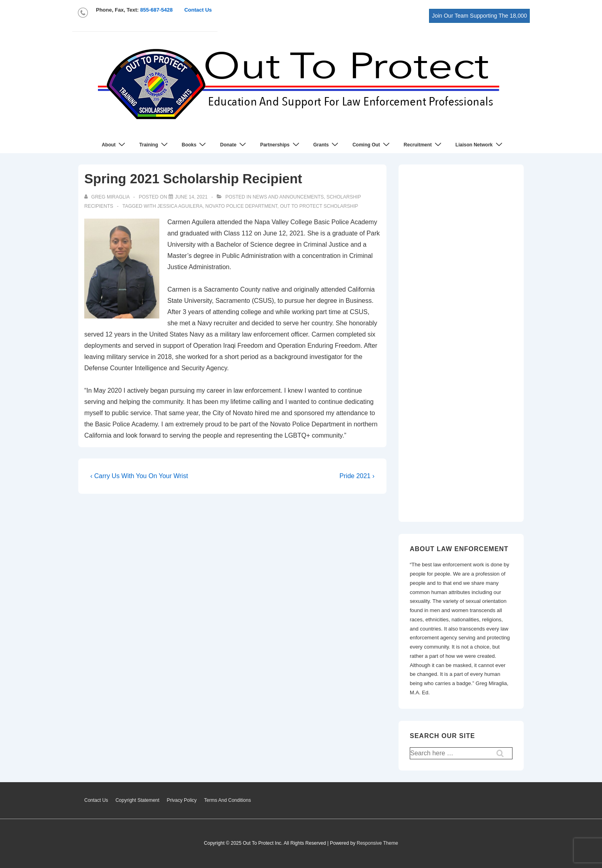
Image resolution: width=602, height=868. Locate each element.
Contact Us (198, 10)
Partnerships (281, 145)
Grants (327, 145)
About (114, 145)
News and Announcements (288, 197)
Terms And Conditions (227, 800)
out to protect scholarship (319, 206)
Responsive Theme (377, 843)
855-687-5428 (156, 10)
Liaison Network (480, 145)
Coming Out (372, 145)
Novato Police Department (241, 206)
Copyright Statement (137, 800)
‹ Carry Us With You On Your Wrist (139, 476)
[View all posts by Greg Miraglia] (108, 197)
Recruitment (424, 145)
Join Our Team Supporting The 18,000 (479, 16)
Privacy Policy (182, 800)
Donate (234, 145)
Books (195, 145)
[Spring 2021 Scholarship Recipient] (191, 197)
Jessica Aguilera (180, 206)
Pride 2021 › (357, 476)
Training (155, 145)
